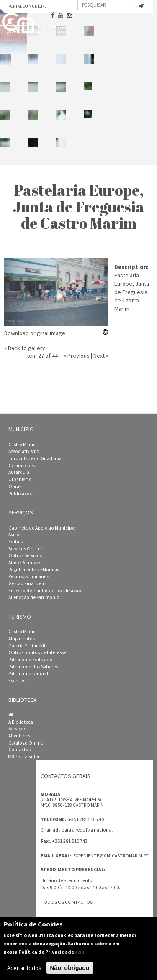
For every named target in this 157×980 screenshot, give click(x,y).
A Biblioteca (21, 722)
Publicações (21, 494)
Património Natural (28, 673)
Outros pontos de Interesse (37, 652)
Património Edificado (30, 660)
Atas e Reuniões (25, 563)
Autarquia (19, 472)
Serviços (17, 729)
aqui (80, 952)
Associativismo (24, 451)
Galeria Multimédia (28, 646)
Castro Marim (22, 445)
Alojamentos (22, 639)
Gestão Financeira (28, 583)
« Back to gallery (25, 348)
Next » (101, 356)
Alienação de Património (34, 597)
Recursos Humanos (29, 576)
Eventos (17, 681)
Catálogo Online (26, 743)
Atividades (19, 736)
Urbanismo (20, 479)
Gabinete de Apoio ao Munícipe (41, 528)
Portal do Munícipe (27, 6)
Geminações (22, 466)
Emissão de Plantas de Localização (45, 591)
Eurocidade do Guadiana (35, 458)
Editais (15, 542)
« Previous (77, 356)
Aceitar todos (24, 968)
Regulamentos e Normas (34, 570)
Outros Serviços (25, 555)
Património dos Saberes (33, 667)
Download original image (35, 333)
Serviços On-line (26, 549)
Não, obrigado (69, 968)
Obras (15, 486)
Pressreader (24, 757)
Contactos (19, 750)
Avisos (15, 535)
